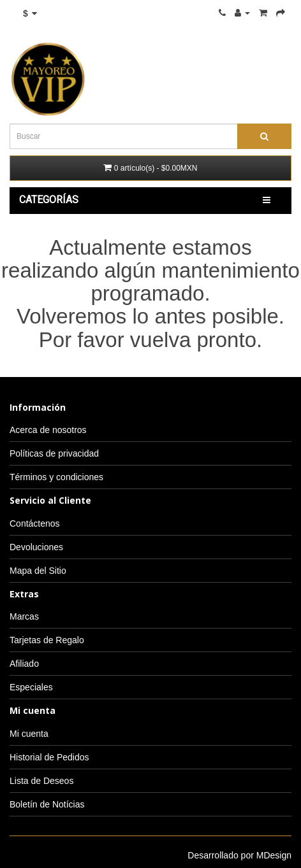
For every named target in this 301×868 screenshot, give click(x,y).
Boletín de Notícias (47, 804)
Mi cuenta (29, 734)
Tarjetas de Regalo (47, 640)
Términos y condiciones (56, 477)
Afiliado (24, 664)
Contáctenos (35, 523)
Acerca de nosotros (48, 430)
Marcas (24, 616)
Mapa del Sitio (38, 571)
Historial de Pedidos (49, 757)
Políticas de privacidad (54, 453)
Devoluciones (36, 547)
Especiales (31, 687)
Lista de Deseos (41, 781)
